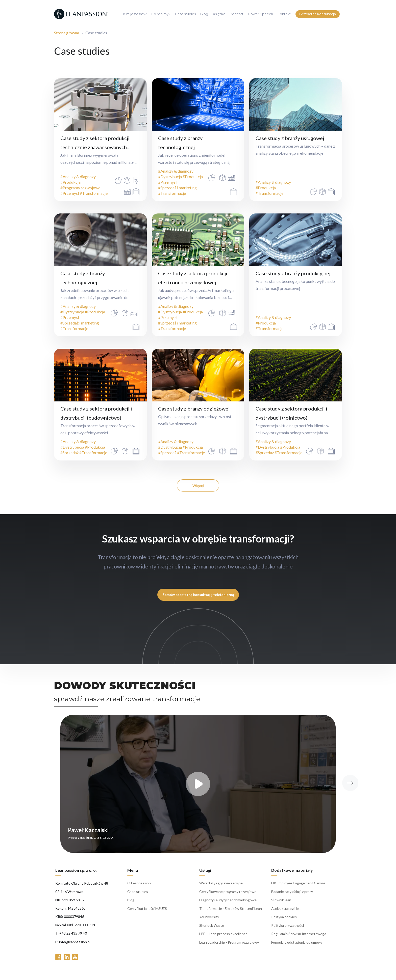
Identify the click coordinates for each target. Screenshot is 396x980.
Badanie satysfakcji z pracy (292, 895)
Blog (204, 14)
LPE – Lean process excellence (223, 937)
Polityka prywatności (288, 929)
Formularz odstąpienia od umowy (297, 946)
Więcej (198, 486)
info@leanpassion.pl (75, 945)
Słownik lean (281, 903)
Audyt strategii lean (287, 912)
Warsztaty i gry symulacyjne (221, 887)
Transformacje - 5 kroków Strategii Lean (231, 912)
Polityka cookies (284, 920)
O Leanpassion (139, 887)
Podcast (237, 14)
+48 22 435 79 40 (73, 937)
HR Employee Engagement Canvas (298, 887)
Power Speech (261, 14)
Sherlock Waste (212, 929)
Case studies (185, 14)
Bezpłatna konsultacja (318, 14)
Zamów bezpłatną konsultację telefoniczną (198, 595)
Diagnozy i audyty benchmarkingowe (228, 903)
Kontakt (284, 14)
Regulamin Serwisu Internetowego (299, 937)
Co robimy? (161, 14)
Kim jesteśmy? (135, 14)
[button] (350, 786)
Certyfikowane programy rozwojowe (228, 895)
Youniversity (209, 920)
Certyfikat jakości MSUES (147, 912)
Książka (219, 14)
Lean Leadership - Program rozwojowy (229, 946)
